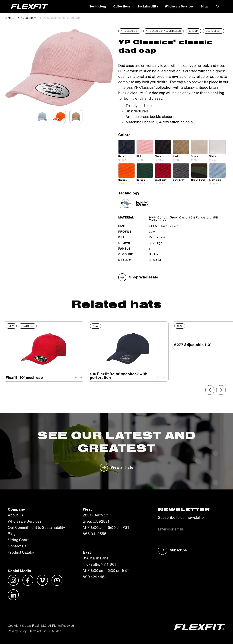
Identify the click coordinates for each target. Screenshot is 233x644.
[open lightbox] (127, 147)
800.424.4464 (95, 577)
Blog (12, 534)
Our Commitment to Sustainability (36, 528)
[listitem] (44, 352)
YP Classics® (27, 18)
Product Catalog (22, 553)
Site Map (55, 631)
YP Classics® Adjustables (164, 31)
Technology (98, 7)
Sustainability (148, 7)
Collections (122, 7)
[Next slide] (221, 390)
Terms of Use (38, 631)
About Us (16, 515)
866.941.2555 (95, 534)
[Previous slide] (210, 390)
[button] (217, 6)
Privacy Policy (17, 631)
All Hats (9, 18)
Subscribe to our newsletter (182, 518)
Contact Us (17, 546)
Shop (205, 7)
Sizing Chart (18, 540)
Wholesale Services (179, 7)
